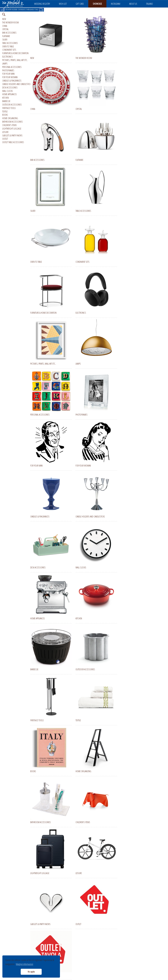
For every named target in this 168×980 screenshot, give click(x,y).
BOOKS (5, 115)
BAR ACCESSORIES (9, 33)
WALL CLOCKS (8, 91)
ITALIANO (149, 4)
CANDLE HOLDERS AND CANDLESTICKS (17, 84)
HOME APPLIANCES (10, 94)
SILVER (5, 40)
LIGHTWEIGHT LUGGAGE (12, 129)
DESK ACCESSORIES (10, 88)
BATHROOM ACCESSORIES (13, 122)
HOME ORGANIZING (10, 118)
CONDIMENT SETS (9, 50)
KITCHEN (5, 98)
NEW (4, 19)
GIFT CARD (80, 4)
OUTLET (5, 139)
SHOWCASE (97, 4)
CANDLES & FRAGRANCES (12, 81)
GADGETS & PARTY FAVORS (12, 135)
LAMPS (5, 64)
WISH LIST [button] (63, 4)
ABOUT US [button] (133, 4)
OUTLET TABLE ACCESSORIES (13, 142)
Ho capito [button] (31, 972)
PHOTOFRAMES (8, 70)
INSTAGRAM (116, 4)
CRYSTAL (5, 29)
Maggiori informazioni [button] (25, 964)
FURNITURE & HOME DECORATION (15, 53)
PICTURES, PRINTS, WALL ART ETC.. (15, 60)
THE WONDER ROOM (10, 22)
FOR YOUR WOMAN (10, 77)
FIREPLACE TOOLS (9, 108)
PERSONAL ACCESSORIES (12, 67)
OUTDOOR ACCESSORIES (12, 105)
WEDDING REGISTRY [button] (42, 4)
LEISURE (5, 132)
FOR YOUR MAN (8, 74)
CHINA (5, 26)
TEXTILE (5, 111)
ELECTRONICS (7, 57)
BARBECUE (6, 101)
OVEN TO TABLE (8, 46)
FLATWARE (6, 36)
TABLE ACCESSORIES (10, 43)
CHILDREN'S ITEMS (10, 125)
